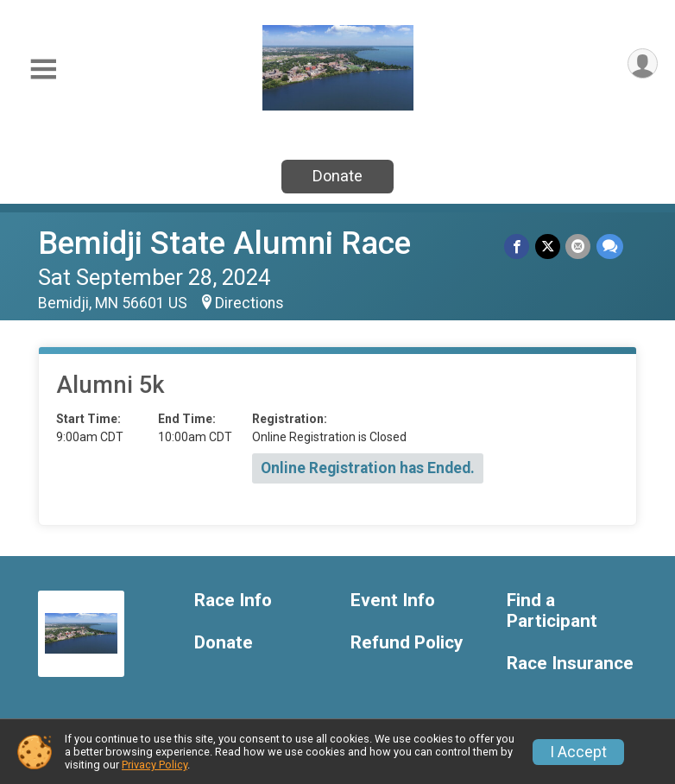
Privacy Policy (155, 765)
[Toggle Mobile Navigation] (43, 70)
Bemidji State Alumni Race (224, 243)
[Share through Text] (610, 247)
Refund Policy (407, 643)
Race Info (233, 601)
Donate (337, 176)
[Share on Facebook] (518, 247)
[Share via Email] (579, 247)
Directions (249, 303)
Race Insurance (570, 664)
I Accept (578, 752)
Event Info (393, 601)
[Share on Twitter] (549, 247)
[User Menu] (642, 64)
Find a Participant (552, 611)
